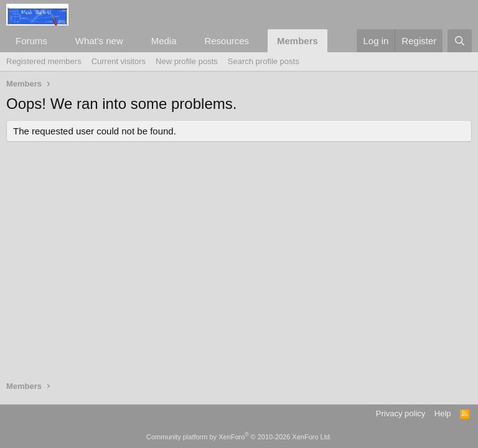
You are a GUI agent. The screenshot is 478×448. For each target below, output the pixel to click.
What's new (99, 41)
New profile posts (187, 61)
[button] (57, 41)
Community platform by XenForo (239, 437)
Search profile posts (264, 61)
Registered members (44, 61)
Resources (227, 41)
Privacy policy (401, 413)
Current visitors (119, 61)
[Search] (460, 41)
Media (164, 41)
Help (443, 413)
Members (298, 41)
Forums (31, 41)
